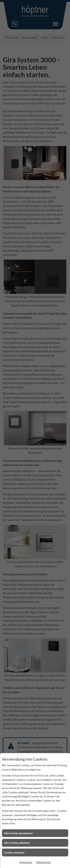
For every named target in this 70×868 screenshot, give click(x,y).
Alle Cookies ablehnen (17, 843)
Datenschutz (43, 862)
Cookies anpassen (14, 852)
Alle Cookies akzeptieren (18, 833)
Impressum (26, 862)
